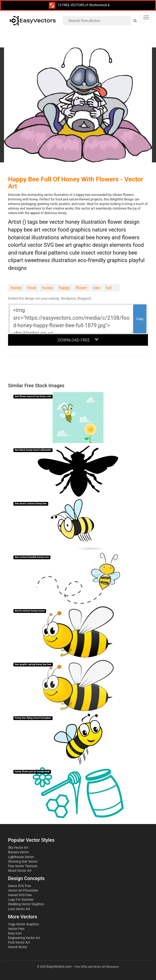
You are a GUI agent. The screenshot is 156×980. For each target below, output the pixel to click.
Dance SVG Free (20, 886)
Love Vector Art (19, 909)
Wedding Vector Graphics (26, 904)
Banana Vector (18, 852)
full (109, 288)
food (32, 288)
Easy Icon (15, 933)
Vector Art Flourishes (23, 890)
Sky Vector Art (18, 848)
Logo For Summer (21, 900)
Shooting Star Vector (23, 862)
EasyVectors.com (59, 967)
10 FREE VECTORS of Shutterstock (79, 5)
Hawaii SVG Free (20, 895)
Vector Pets (16, 929)
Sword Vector (18, 947)
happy (64, 288)
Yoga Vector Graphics (23, 924)
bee (96, 288)
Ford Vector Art (19, 942)
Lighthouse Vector (21, 857)
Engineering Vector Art (24, 938)
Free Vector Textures (23, 866)
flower (81, 288)
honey (16, 288)
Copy (140, 319)
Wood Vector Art (20, 871)
